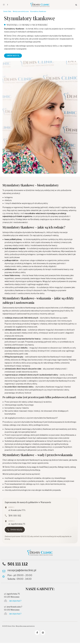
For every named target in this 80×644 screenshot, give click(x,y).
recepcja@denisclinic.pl (22, 570)
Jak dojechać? (15, 601)
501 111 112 (15, 515)
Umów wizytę (15, 530)
